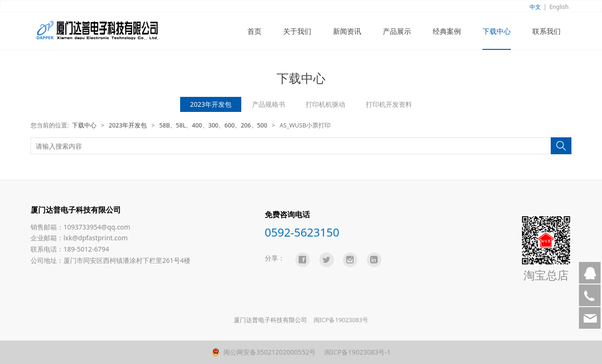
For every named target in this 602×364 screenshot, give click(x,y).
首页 (254, 31)
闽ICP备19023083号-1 (356, 352)
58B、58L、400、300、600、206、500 (213, 125)
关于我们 (297, 31)
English (559, 7)
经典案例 (447, 31)
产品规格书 (269, 104)
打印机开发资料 (389, 104)
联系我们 (547, 31)
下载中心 (497, 31)
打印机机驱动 (325, 104)
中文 (535, 7)
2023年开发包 (211, 104)
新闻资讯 (347, 31)
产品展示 (397, 31)
